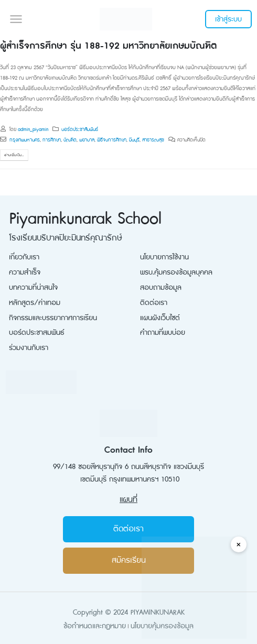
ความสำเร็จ (25, 272)
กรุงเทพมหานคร (25, 140)
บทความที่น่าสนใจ (33, 287)
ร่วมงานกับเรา (29, 348)
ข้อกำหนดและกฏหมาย (95, 626)
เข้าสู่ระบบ (228, 19)
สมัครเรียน (129, 560)
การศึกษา (52, 140)
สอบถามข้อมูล (161, 287)
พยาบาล (87, 140)
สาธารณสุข (153, 140)
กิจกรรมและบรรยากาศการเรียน (53, 318)
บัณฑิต (70, 140)
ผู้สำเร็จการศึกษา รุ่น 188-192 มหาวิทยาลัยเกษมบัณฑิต (108, 46)
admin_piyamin (33, 129)
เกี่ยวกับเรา (24, 257)
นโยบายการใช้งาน (164, 257)
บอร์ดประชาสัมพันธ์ (80, 129)
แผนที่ (128, 500)
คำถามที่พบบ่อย (163, 332)
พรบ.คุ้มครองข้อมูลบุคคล (176, 272)
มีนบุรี (134, 140)
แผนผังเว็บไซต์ (160, 318)
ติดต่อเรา (154, 303)
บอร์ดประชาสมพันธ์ (37, 332)
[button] (16, 19)
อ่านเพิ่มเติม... (14, 155)
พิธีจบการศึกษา (112, 140)
